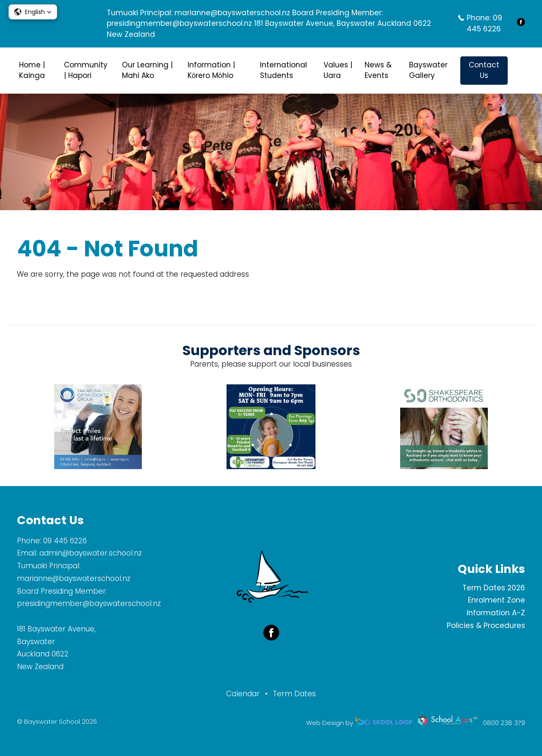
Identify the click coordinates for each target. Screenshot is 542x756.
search (521, 71)
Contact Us (484, 70)
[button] (33, 12)
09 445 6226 (484, 23)
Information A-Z (496, 613)
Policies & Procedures (486, 625)
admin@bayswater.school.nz (91, 553)
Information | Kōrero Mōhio (211, 70)
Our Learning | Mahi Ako (147, 70)
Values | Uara (338, 70)
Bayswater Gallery (428, 70)
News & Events (378, 70)
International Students (283, 70)
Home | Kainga (32, 70)
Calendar (243, 694)
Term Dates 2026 (494, 588)
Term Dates (294, 694)
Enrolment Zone (496, 600)
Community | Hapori (86, 70)
